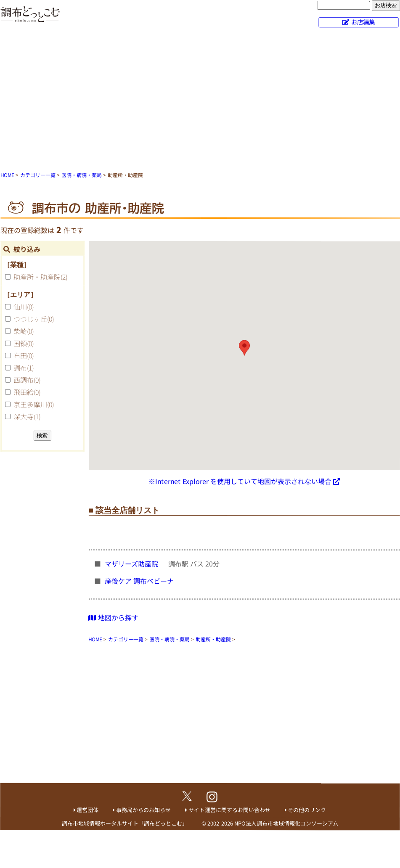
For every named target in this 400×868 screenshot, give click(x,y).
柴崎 (24, 331)
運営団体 (87, 810)
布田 (24, 355)
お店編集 (363, 22)
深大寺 (27, 416)
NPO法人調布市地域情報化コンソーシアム (286, 823)
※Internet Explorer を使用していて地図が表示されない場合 (240, 481)
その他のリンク (307, 810)
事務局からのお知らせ (143, 810)
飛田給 (27, 392)
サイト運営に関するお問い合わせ (229, 810)
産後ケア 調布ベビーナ (140, 581)
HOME (7, 175)
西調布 (27, 380)
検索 (42, 435)
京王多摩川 (34, 404)
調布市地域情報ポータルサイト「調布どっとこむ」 (125, 823)
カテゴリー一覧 (38, 175)
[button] (244, 348)
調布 (24, 368)
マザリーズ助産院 (132, 564)
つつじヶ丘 (34, 319)
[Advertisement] (200, 101)
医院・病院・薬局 (82, 175)
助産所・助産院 (40, 277)
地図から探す (113, 617)
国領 (24, 343)
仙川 (24, 307)
